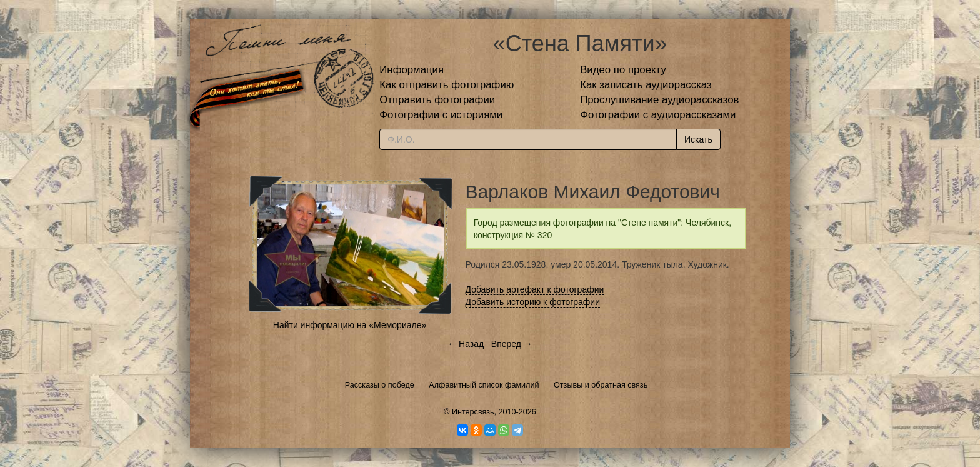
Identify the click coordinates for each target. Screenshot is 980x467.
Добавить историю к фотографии (533, 302)
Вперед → (512, 344)
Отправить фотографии (437, 100)
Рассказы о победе (380, 385)
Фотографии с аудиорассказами (658, 115)
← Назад (466, 344)
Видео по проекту (623, 70)
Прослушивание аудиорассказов (659, 100)
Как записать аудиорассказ (646, 85)
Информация (412, 70)
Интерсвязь (473, 412)
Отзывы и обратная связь (601, 385)
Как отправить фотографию (447, 85)
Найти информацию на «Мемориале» (350, 325)
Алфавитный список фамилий (484, 385)
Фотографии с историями (441, 115)
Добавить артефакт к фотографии (535, 289)
